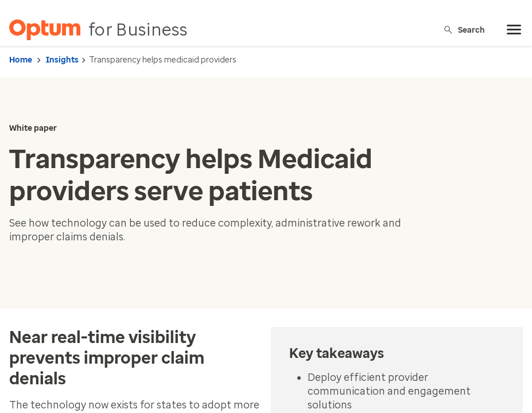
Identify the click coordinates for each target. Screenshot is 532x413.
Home (21, 60)
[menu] (514, 30)
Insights (62, 60)
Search (464, 30)
